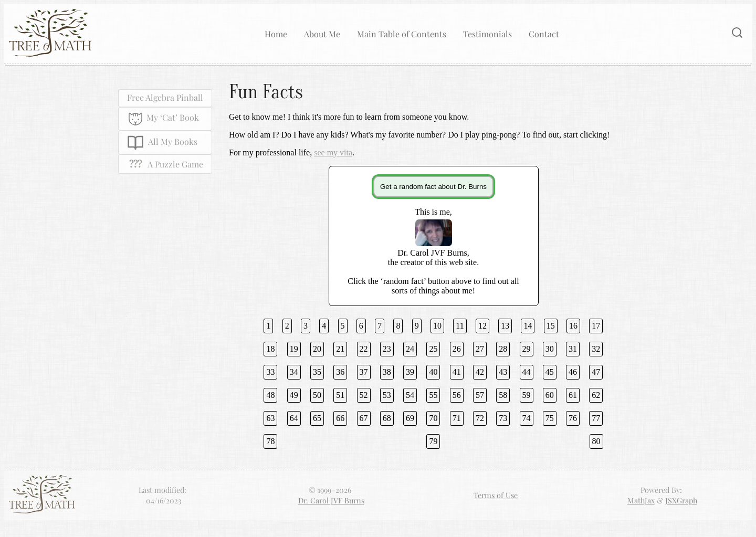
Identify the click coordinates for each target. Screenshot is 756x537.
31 (573, 349)
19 (294, 349)
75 (550, 418)
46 (573, 372)
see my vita (333, 152)
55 (433, 395)
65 (317, 418)
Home (276, 34)
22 (364, 349)
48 (270, 395)
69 (410, 418)
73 (503, 418)
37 (364, 372)
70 (433, 418)
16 (573, 326)
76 (573, 418)
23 (387, 349)
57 (480, 395)
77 (596, 418)
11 (460, 326)
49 (294, 395)
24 (410, 349)
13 (505, 326)
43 (503, 372)
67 (364, 418)
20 (317, 349)
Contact (544, 34)
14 (528, 326)
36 (340, 372)
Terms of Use (496, 495)
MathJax (641, 500)
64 (294, 418)
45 (550, 372)
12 (482, 326)
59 (527, 395)
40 (433, 372)
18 (270, 349)
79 (433, 441)
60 (550, 395)
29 (527, 349)
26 (457, 349)
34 (294, 372)
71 (457, 418)
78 (270, 441)
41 (457, 372)
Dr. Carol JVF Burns (331, 500)
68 (387, 418)
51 (340, 395)
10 (437, 326)
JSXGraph (681, 500)
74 (527, 418)
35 (317, 372)
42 (480, 372)
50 (317, 395)
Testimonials (487, 34)
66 (340, 418)
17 (596, 326)
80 (596, 441)
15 (551, 326)
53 (387, 395)
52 (364, 395)
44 (527, 372)
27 (480, 349)
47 (596, 372)
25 (433, 349)
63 (270, 418)
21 (340, 349)
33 (270, 372)
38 (387, 372)
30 (550, 349)
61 (573, 395)
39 (410, 372)
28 (503, 349)
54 (410, 395)
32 (596, 349)
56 (457, 395)
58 (503, 395)
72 (480, 418)
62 (596, 395)
